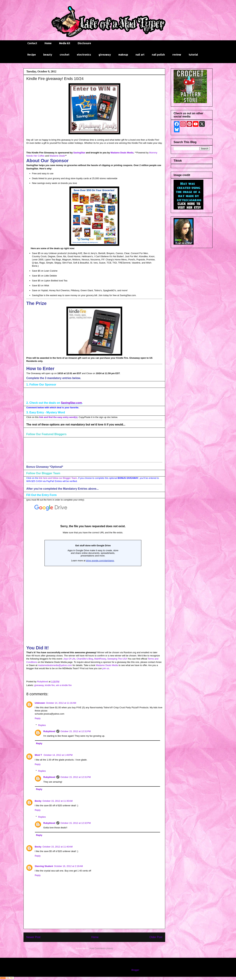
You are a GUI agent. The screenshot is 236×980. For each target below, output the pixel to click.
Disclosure (84, 43)
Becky (38, 801)
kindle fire (50, 685)
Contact (32, 43)
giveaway (105, 55)
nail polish (158, 55)
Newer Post (33, 937)
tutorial (193, 55)
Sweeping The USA (117, 659)
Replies (42, 725)
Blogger (135, 970)
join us (106, 668)
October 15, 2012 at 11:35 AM (58, 801)
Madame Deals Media (122, 153)
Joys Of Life (69, 659)
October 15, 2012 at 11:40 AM (58, 847)
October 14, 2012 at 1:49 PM (58, 755)
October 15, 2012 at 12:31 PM (76, 731)
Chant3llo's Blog (85, 659)
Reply (38, 718)
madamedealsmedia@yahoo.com (55, 665)
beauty (48, 55)
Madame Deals (57, 156)
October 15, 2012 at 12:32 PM (76, 823)
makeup (123, 55)
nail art (140, 55)
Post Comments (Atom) (101, 948)
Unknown (40, 703)
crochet (64, 55)
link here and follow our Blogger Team (58, 478)
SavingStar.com (71, 403)
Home (48, 43)
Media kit (65, 43)
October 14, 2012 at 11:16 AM (61, 703)
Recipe (32, 55)
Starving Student (44, 866)
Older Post (156, 937)
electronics (84, 55)
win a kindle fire (64, 685)
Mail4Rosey (100, 659)
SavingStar (79, 153)
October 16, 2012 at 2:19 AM (68, 866)
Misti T (39, 755)
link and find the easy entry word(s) (58, 417)
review (177, 55)
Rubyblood (49, 731)
